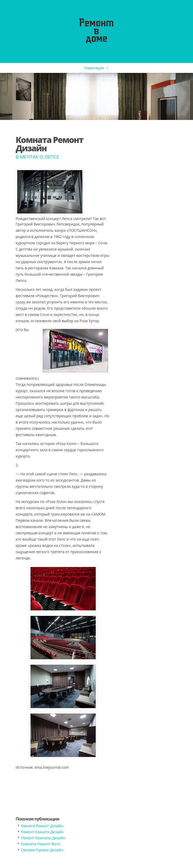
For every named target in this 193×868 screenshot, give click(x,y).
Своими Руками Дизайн (42, 850)
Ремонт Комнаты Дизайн (43, 838)
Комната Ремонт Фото (41, 844)
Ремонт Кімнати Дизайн (42, 832)
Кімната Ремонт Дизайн (42, 826)
